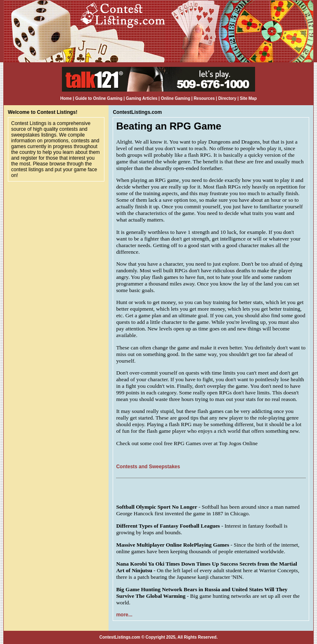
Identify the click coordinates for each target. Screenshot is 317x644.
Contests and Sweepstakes (148, 467)
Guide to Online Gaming (99, 98)
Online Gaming (176, 98)
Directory (227, 98)
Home (66, 98)
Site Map (248, 98)
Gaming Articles (142, 98)
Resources (204, 98)
